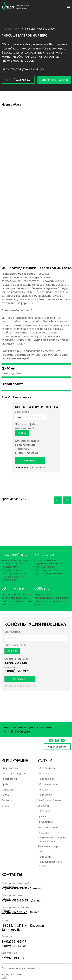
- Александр (36, 888)
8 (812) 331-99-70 (14, 946)
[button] (54, 80)
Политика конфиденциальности (30, 468)
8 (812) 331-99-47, (14, 941)
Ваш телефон (23, 412)
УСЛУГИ (45, 760)
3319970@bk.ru (16, 663)
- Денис (35, 900)
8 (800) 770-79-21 (17, 671)
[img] (68, 6)
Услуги (17, 29)
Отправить (30, 461)
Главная (6, 29)
